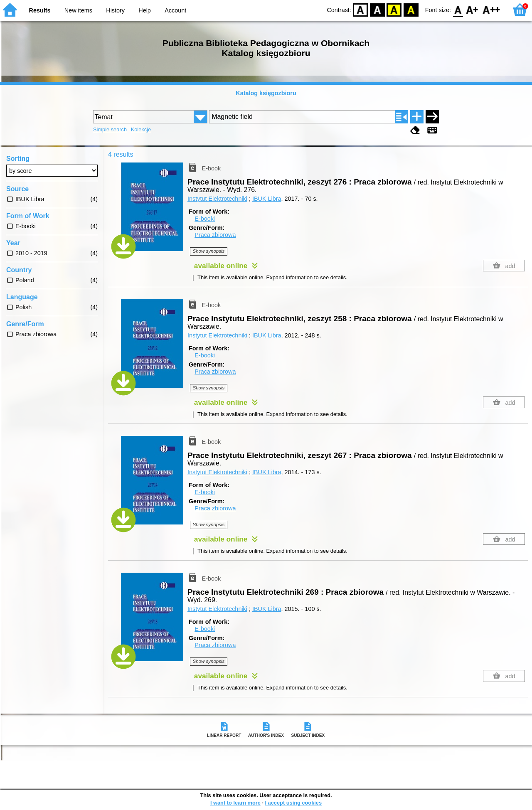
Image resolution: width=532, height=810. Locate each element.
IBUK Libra (267, 199)
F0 (458, 9)
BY (411, 9)
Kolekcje (141, 129)
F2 (491, 9)
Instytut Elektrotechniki (217, 199)
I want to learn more (235, 803)
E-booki (205, 219)
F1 (472, 9)
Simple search (110, 129)
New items (78, 10)
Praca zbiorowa (215, 235)
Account (175, 10)
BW (377, 9)
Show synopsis (209, 251)
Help (145, 10)
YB (394, 9)
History (115, 10)
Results (40, 10)
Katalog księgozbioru (266, 93)
